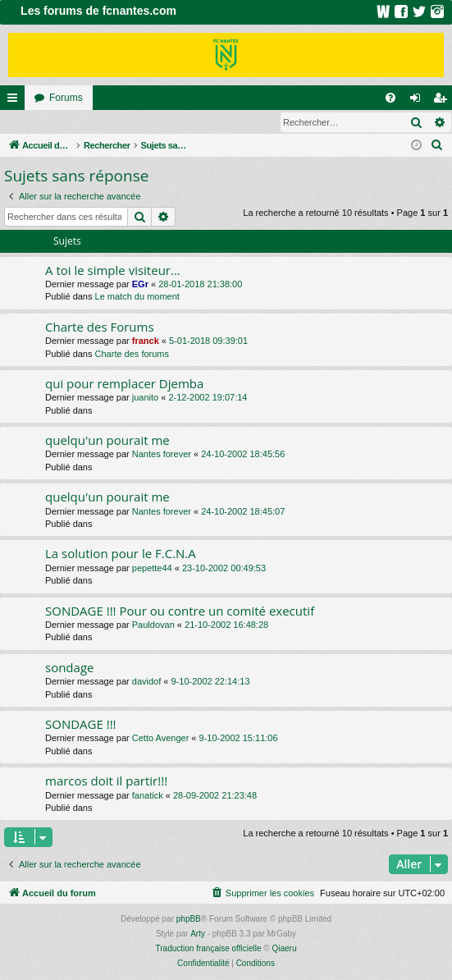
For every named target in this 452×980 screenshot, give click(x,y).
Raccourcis (16, 101)
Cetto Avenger (161, 739)
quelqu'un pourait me (107, 441)
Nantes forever (162, 455)
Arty (198, 934)
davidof (146, 682)
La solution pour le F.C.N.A (121, 554)
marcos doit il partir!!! (106, 781)
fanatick (148, 796)
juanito (145, 398)
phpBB (189, 920)
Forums (66, 98)
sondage (69, 668)
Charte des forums (132, 355)
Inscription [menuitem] (443, 101)
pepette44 (152, 569)
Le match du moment (137, 297)
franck (146, 341)
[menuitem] (390, 98)
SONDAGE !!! (81, 725)
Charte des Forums (100, 327)
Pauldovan (153, 625)
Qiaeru (284, 949)
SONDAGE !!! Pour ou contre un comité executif (180, 611)
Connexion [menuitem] (419, 101)
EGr (140, 285)
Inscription (108, 122)
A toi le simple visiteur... (113, 271)
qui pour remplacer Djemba (124, 384)
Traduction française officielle (209, 949)
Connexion (38, 122)
